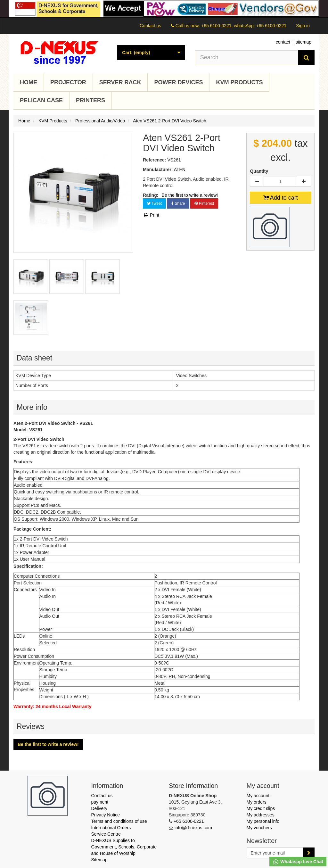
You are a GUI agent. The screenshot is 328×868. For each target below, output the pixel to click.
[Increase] (304, 181)
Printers (90, 100)
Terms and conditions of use (119, 821)
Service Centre (106, 834)
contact (283, 42)
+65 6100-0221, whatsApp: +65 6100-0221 (244, 26)
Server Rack (120, 82)
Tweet (154, 203)
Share (178, 203)
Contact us (150, 26)
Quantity (259, 171)
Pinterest (204, 203)
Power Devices (178, 82)
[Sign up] (309, 853)
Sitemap (99, 860)
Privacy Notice (106, 815)
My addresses (261, 815)
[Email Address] (275, 853)
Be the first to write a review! (190, 195)
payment (100, 802)
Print (151, 215)
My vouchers (259, 828)
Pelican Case (41, 100)
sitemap (303, 42)
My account (258, 796)
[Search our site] (247, 58)
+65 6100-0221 (189, 821)
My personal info (263, 821)
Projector (68, 82)
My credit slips (261, 808)
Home (29, 82)
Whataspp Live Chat (298, 862)
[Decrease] (257, 181)
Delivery (99, 808)
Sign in (303, 26)
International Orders (111, 828)
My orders (257, 802)
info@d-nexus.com (193, 828)
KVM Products (239, 82)
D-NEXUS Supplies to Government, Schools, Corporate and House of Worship (124, 847)
